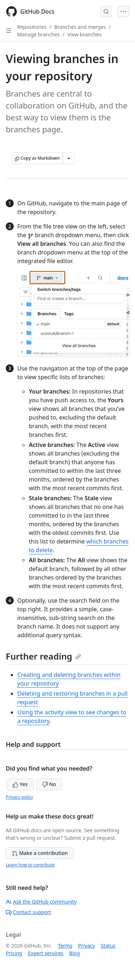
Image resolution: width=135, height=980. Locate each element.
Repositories (32, 27)
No (49, 784)
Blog (75, 953)
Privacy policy (19, 797)
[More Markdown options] (69, 158)
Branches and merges (80, 27)
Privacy (87, 946)
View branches (84, 34)
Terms (65, 946)
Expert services (46, 953)
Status (108, 946)
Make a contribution (40, 853)
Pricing (14, 953)
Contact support (28, 912)
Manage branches (39, 34)
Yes (20, 784)
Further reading (43, 656)
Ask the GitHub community (41, 902)
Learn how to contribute (30, 865)
